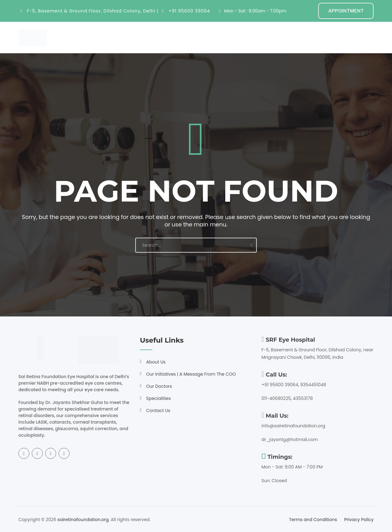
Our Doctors (159, 386)
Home (117, 37)
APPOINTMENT (346, 11)
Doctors (205, 37)
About (139, 37)
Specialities (171, 37)
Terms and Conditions (313, 520)
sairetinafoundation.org (83, 520)
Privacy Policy (359, 520)
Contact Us (158, 411)
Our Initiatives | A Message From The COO (191, 374)
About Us (156, 362)
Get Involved (277, 37)
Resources (238, 37)
